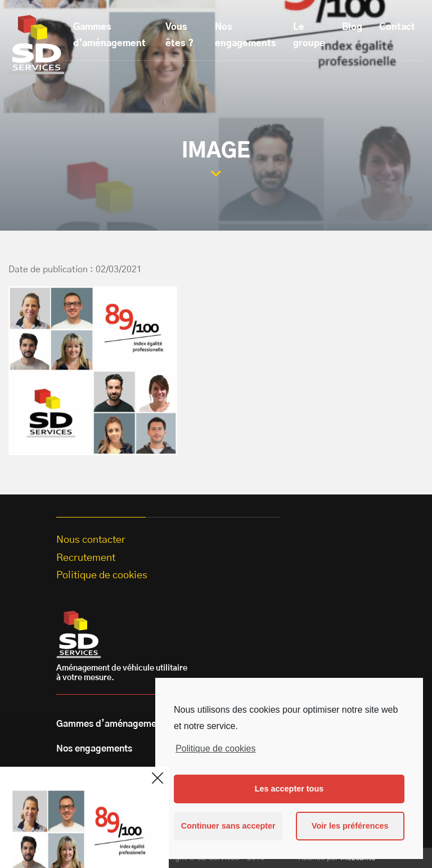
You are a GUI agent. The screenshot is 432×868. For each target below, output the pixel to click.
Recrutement (86, 558)
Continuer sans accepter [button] (228, 826)
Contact (397, 27)
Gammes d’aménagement (109, 35)
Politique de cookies (215, 748)
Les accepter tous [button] (289, 789)
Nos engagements (246, 35)
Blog (352, 27)
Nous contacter (91, 540)
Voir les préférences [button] (350, 826)
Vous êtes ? (179, 35)
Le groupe (309, 35)
